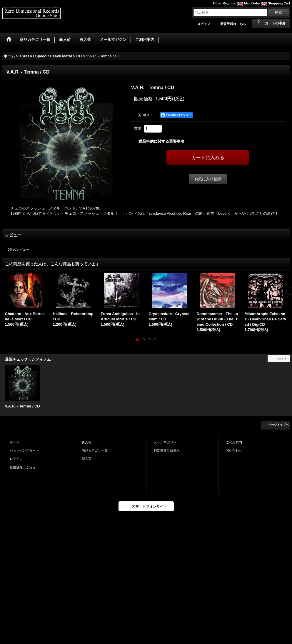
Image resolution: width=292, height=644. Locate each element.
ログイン (203, 24)
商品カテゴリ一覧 (95, 450)
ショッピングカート (24, 450)
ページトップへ (278, 425)
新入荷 (87, 459)
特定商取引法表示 (167, 450)
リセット (281, 358)
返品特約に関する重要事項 (161, 141)
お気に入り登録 (208, 179)
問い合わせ (234, 450)
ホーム (15, 442)
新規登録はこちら (233, 24)
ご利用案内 (234, 442)
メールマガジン (165, 442)
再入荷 (87, 442)
